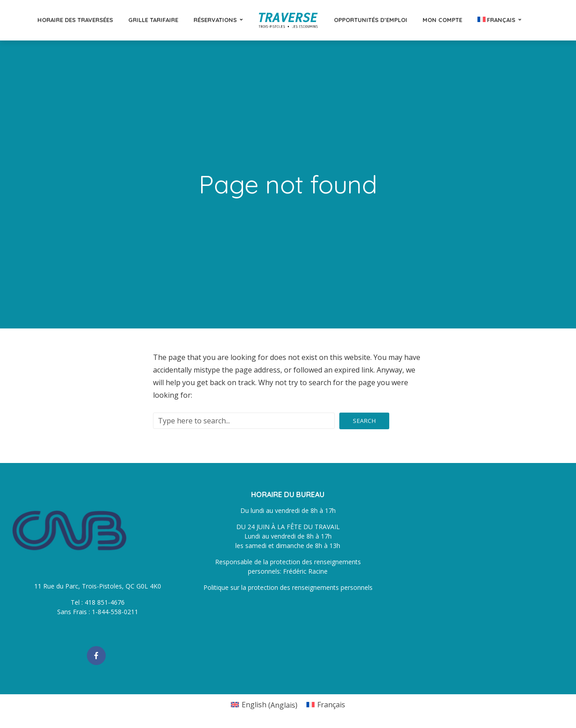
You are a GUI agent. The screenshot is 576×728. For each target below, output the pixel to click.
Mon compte (442, 20)
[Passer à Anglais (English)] (264, 705)
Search (364, 421)
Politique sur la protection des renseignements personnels (288, 587)
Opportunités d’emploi (371, 20)
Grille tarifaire (153, 20)
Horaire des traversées (75, 20)
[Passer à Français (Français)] (326, 705)
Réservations (215, 20)
